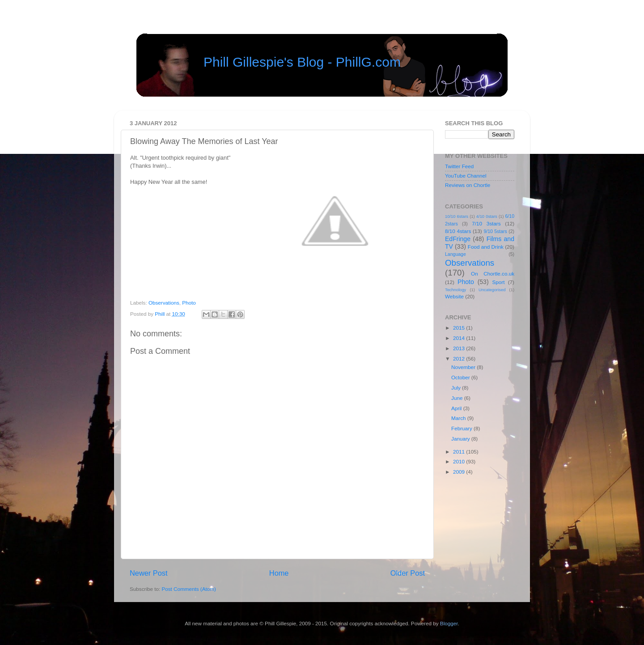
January (461, 439)
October (461, 377)
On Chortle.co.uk (493, 274)
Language (455, 254)
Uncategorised (492, 290)
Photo (189, 303)
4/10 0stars (487, 216)
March (459, 418)
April (457, 408)
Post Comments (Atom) (189, 589)
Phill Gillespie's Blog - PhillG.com (302, 62)
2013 (460, 348)
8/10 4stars (458, 231)
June (458, 398)
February (462, 428)
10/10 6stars (457, 216)
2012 (460, 359)
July (457, 388)
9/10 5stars (495, 231)
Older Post (408, 573)
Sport (499, 282)
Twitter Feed (459, 166)
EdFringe (458, 239)
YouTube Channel (466, 176)
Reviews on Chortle (468, 185)
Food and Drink (486, 247)
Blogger (449, 623)
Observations (164, 303)
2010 (460, 461)
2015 (460, 328)
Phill (160, 314)
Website (454, 296)
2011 (460, 452)
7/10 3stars (486, 223)
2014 (460, 338)
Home (279, 573)
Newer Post (149, 573)
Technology (455, 290)
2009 (460, 472)
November (464, 367)
